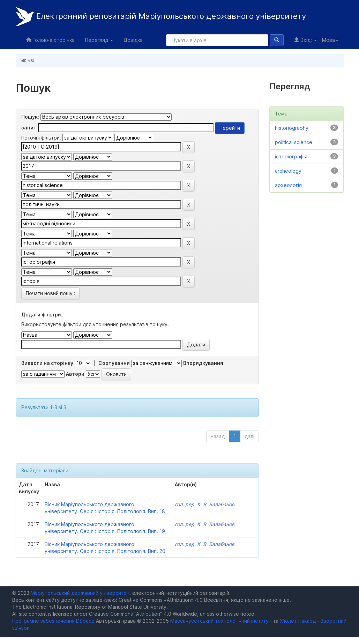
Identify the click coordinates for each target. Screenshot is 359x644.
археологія (288, 185)
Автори (75, 374)
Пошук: (30, 117)
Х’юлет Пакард (298, 621)
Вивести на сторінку (47, 363)
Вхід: (305, 40)
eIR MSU (28, 61)
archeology (288, 171)
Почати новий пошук (50, 293)
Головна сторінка (50, 40)
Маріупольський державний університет (80, 593)
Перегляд (99, 40)
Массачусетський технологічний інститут (221, 621)
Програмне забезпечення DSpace (53, 621)
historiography (292, 128)
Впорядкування (203, 363)
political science (294, 142)
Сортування (114, 363)
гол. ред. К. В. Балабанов (205, 504)
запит (29, 128)
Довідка (133, 40)
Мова (330, 40)
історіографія (291, 156)
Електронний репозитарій (161, 17)
